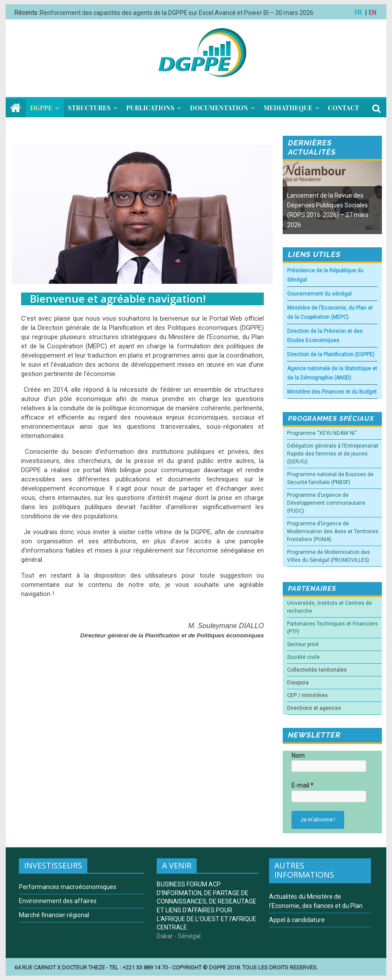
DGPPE (41, 108)
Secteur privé (303, 644)
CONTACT (343, 108)
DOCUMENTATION (219, 108)
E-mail (302, 785)
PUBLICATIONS (151, 108)
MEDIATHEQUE (288, 108)
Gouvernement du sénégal (319, 294)
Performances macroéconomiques (68, 887)
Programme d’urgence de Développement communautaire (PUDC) (326, 503)
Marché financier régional (54, 915)
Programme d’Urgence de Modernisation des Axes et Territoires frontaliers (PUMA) (333, 532)
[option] (332, 197)
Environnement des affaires (58, 901)
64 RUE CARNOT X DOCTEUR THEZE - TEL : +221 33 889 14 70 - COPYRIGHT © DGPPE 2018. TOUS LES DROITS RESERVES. (166, 967)
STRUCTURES (89, 108)
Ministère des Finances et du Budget (332, 392)
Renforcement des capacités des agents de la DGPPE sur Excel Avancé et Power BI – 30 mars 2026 (177, 13)
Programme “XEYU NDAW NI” (322, 433)
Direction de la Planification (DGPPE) (331, 354)
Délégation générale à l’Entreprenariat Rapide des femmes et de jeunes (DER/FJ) (333, 454)
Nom (298, 756)
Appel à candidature (297, 920)
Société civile (303, 657)
